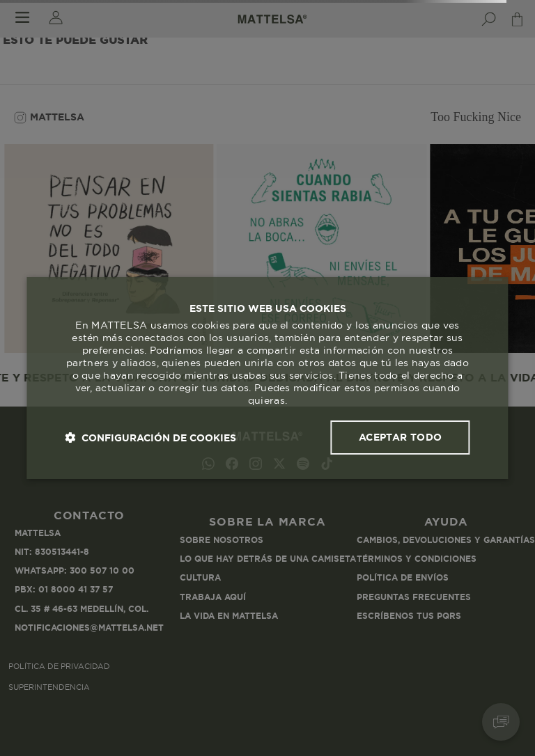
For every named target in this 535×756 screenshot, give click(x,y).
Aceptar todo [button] (401, 437)
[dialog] (267, 378)
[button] (150, 438)
